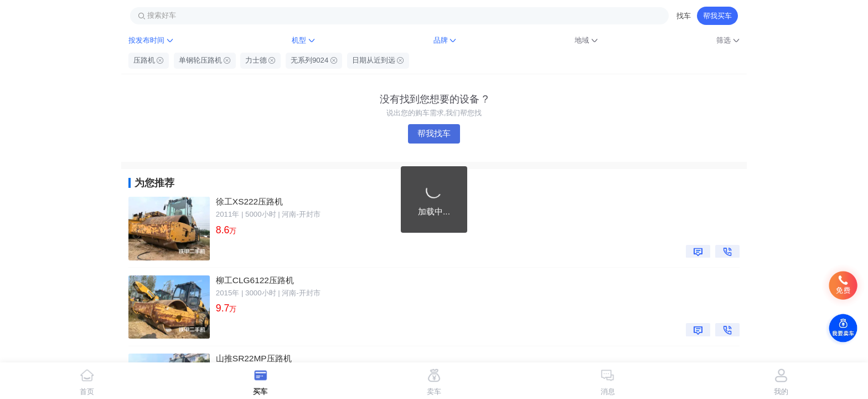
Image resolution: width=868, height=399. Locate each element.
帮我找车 (434, 133)
